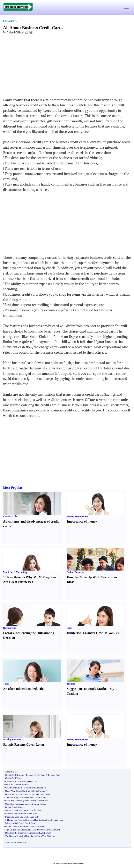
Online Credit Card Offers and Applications (25, 826)
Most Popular (13, 488)
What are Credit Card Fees (17, 785)
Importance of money (82, 521)
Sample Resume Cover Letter (24, 744)
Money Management (78, 516)
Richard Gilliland (15, 32)
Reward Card (54, 775)
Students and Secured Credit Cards (21, 813)
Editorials (9, 21)
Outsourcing (10, 628)
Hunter (72, 633)
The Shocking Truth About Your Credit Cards (26, 797)
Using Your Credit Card (16, 791)
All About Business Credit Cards (33, 28)
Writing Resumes (12, 739)
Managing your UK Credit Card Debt (22, 817)
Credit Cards (10, 516)
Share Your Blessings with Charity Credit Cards (27, 801)
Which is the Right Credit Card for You (23, 810)
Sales (69, 628)
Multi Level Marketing (15, 572)
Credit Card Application (35, 788)
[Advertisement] (37, 67)
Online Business (75, 572)
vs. (80, 633)
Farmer (88, 633)
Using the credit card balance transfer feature (25, 804)
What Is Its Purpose (37, 791)
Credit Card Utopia (14, 778)
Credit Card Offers (14, 788)
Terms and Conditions (76, 863)
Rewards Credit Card (36, 775)
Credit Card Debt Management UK (21, 781)
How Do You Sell (108, 633)
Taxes (6, 684)
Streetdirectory (61, 863)
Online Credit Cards (14, 807)
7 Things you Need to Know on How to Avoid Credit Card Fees (34, 820)
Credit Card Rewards (15, 775)
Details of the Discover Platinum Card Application (28, 833)
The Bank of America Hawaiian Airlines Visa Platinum (30, 836)
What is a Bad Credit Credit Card (20, 823)
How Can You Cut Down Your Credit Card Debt (27, 794)
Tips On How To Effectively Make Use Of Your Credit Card (32, 830)
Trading (71, 684)
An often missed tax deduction (24, 689)
